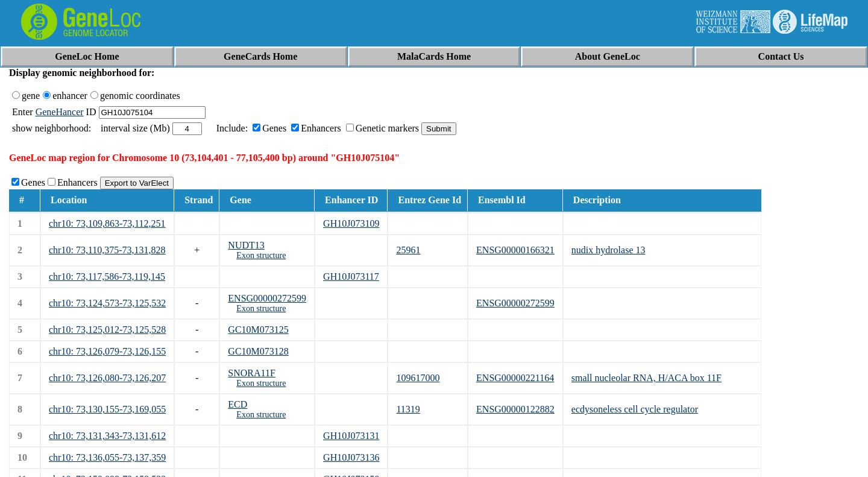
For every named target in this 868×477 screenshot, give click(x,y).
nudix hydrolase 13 (609, 250)
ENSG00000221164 (515, 378)
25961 (408, 250)
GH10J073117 (351, 276)
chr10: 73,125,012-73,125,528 (107, 330)
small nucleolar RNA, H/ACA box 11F (646, 378)
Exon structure (261, 255)
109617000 (418, 378)
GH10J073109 (351, 223)
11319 (408, 409)
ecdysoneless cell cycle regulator (635, 409)
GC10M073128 (258, 351)
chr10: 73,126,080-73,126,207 (107, 378)
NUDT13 (246, 245)
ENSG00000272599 (267, 298)
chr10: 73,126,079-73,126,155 (107, 351)
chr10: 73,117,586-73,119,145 (107, 276)
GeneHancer (60, 112)
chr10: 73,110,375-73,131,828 (107, 250)
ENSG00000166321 (515, 250)
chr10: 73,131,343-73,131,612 (107, 436)
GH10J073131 (351, 436)
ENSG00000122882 (515, 409)
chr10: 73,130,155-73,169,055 (107, 409)
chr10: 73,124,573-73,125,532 (107, 303)
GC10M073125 (258, 330)
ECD (237, 404)
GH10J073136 (351, 457)
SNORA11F (252, 373)
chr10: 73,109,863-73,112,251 (107, 223)
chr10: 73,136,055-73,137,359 (107, 457)
